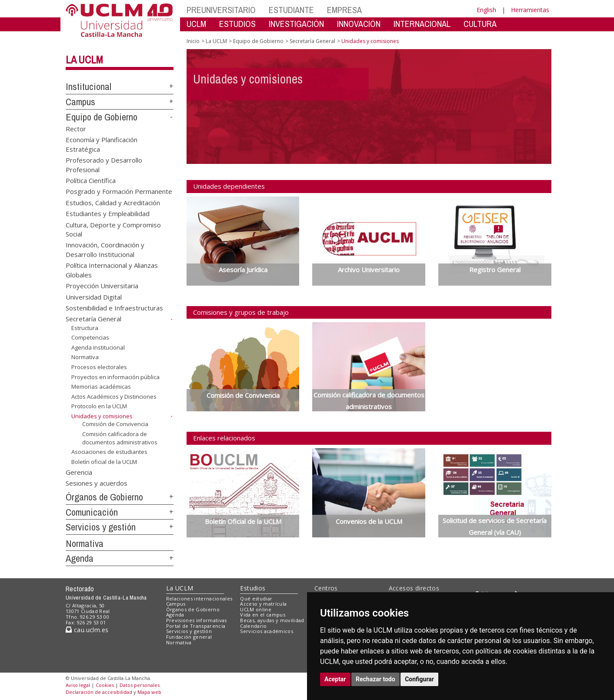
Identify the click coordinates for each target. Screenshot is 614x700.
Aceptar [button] (335, 679)
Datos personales (140, 685)
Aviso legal (78, 685)
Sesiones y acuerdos (97, 483)
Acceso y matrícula (263, 604)
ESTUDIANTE (291, 10)
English (486, 10)
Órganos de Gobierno (104, 497)
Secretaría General (93, 319)
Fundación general (189, 637)
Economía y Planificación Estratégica (102, 144)
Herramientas (530, 10)
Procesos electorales (99, 367)
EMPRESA (344, 10)
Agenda (80, 558)
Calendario (253, 626)
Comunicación (92, 512)
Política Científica (91, 180)
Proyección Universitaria (102, 286)
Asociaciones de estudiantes (109, 452)
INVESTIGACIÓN (296, 24)
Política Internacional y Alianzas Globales (112, 270)
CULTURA (480, 24)
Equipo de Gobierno (102, 117)
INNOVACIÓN (359, 24)
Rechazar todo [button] (375, 679)
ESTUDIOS (237, 24)
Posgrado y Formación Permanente (119, 191)
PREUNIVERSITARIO (221, 10)
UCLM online (256, 609)
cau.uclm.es (87, 630)
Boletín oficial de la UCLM (104, 462)
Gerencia (79, 472)
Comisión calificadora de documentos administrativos (120, 438)
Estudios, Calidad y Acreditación (113, 202)
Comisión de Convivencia (115, 424)
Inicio (193, 41)
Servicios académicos (267, 631)
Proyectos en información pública (115, 377)
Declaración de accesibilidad (99, 692)
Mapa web (149, 692)
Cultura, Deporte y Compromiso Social (113, 229)
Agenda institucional (98, 347)
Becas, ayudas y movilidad (272, 620)
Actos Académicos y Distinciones (114, 397)
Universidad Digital (94, 297)
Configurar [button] (419, 679)
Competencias (90, 337)
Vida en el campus (263, 615)
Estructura (85, 328)
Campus (80, 102)
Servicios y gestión (101, 527)
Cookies (105, 685)
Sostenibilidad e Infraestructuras (114, 308)
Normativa (85, 357)
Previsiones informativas (197, 620)
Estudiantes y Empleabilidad (108, 213)
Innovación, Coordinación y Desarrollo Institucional (105, 249)
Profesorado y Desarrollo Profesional (104, 165)
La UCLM (84, 60)
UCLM (196, 24)
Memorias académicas (101, 387)
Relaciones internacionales (199, 598)
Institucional (88, 87)
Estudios (253, 588)
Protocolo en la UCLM (99, 406)
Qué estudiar (256, 598)
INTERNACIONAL (422, 24)
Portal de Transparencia (196, 626)
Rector (76, 128)
